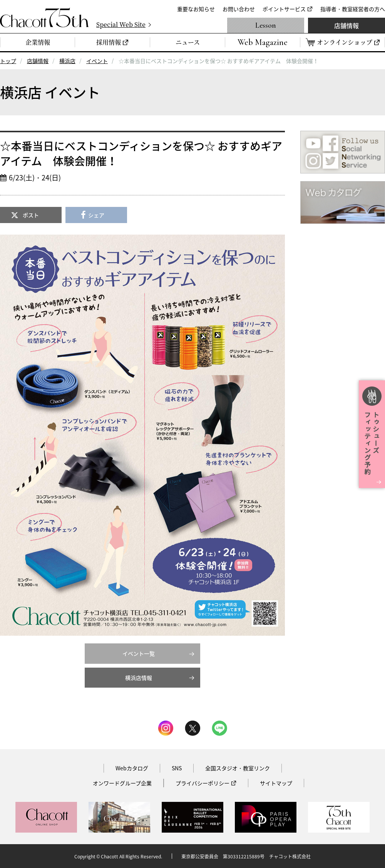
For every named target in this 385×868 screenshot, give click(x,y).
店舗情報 (346, 25)
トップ (8, 61)
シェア (96, 215)
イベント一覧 (139, 653)
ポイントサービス (284, 9)
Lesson (266, 25)
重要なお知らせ (196, 9)
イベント (97, 61)
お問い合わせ (239, 9)
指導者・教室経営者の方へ (353, 9)
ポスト (31, 215)
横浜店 (67, 61)
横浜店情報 (139, 678)
